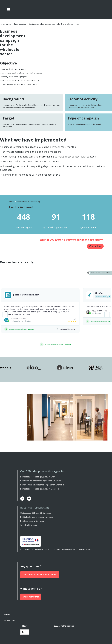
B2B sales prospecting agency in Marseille (40, 489)
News (25, 626)
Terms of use (9, 620)
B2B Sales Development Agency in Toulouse (41, 481)
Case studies (20, 24)
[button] (8, 9)
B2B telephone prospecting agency (37, 517)
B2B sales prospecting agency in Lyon (38, 477)
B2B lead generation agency (33, 521)
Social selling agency (30, 525)
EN (23, 632)
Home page (5, 24)
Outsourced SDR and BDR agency (36, 513)
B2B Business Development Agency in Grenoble (42, 485)
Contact (6, 615)
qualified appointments (15, 69)
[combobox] (25, 632)
